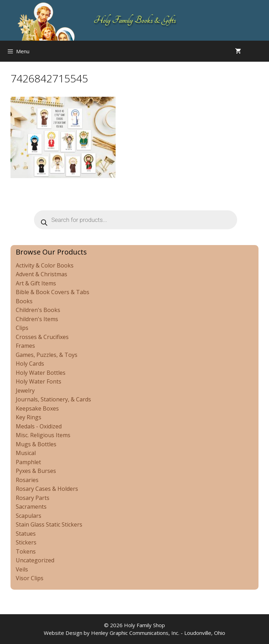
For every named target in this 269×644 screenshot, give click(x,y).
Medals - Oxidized (39, 426)
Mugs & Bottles (36, 444)
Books (24, 301)
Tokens (26, 551)
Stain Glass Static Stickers (49, 524)
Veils (22, 569)
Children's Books (38, 310)
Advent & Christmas (42, 274)
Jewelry (25, 391)
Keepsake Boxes (37, 408)
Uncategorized (35, 560)
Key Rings (29, 417)
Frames (25, 346)
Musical (26, 453)
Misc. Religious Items (43, 435)
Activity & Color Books (45, 265)
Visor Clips (30, 578)
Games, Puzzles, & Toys (47, 355)
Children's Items (37, 319)
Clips (22, 328)
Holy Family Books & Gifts (135, 20)
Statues (26, 534)
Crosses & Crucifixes (42, 337)
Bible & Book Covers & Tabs (53, 292)
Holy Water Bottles (41, 373)
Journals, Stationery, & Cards (53, 399)
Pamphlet (28, 462)
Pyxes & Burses (36, 471)
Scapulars (29, 516)
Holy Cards (30, 364)
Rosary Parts (33, 498)
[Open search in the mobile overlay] (262, 51)
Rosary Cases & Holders (47, 489)
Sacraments (31, 507)
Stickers (26, 542)
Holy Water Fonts (39, 381)
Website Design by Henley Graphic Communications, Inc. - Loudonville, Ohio (134, 633)
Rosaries (27, 480)
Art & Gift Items (36, 283)
